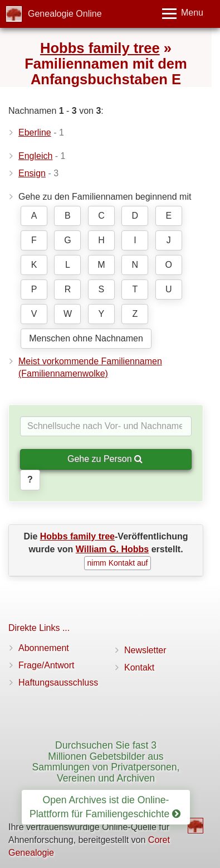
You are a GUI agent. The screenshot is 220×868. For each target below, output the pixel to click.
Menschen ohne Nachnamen (86, 338)
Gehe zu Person (105, 459)
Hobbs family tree (100, 48)
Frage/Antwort (46, 665)
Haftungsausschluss (58, 683)
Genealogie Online (65, 14)
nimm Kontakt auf (118, 563)
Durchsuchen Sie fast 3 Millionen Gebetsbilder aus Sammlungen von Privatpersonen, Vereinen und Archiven (106, 761)
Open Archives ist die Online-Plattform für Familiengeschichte (105, 807)
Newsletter (145, 650)
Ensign (32, 173)
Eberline (35, 132)
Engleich (35, 156)
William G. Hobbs (112, 549)
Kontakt (139, 667)
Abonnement (44, 648)
